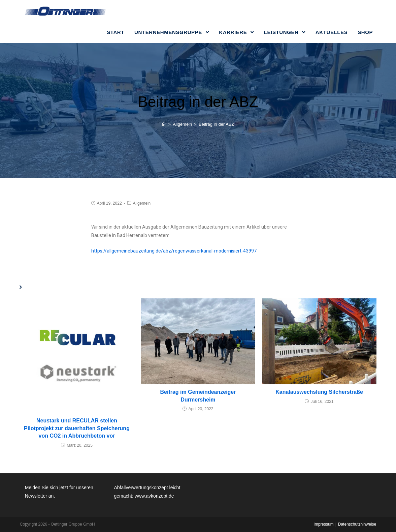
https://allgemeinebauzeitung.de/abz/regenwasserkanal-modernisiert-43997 (174, 251)
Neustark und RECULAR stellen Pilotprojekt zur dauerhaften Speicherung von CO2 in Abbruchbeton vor (77, 428)
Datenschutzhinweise (357, 524)
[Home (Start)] (164, 124)
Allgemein (142, 203)
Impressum (323, 524)
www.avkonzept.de (154, 496)
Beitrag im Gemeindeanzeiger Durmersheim (198, 396)
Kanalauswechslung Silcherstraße (319, 392)
